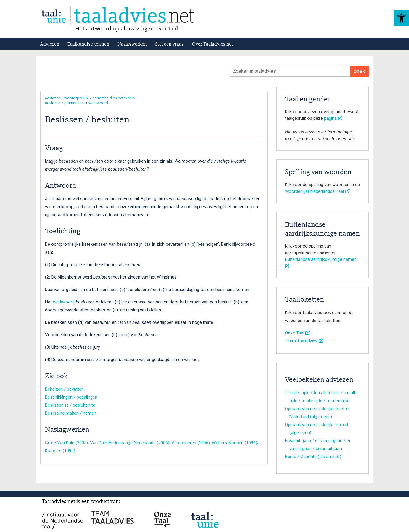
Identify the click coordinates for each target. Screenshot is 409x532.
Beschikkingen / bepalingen (71, 397)
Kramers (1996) (60, 451)
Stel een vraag (169, 44)
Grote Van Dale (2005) (66, 443)
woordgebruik (76, 98)
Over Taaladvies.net (213, 44)
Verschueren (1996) (191, 443)
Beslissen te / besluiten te (70, 405)
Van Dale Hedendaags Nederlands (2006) (130, 443)
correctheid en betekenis (113, 98)
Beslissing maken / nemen (71, 413)
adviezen (53, 98)
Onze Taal (297, 333)
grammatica (74, 103)
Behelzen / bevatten (64, 389)
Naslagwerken (132, 44)
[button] (401, 18)
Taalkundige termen (88, 44)
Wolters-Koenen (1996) (235, 443)
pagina (333, 118)
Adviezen (50, 44)
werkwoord (98, 103)
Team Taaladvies (304, 341)
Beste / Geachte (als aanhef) (313, 457)
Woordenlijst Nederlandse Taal (317, 191)
